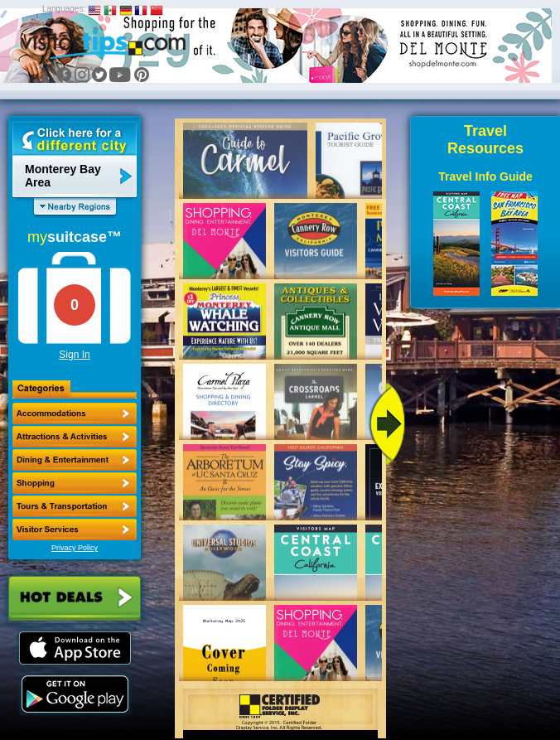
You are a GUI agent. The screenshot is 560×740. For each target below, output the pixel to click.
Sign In (74, 355)
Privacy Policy (75, 548)
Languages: (64, 9)
